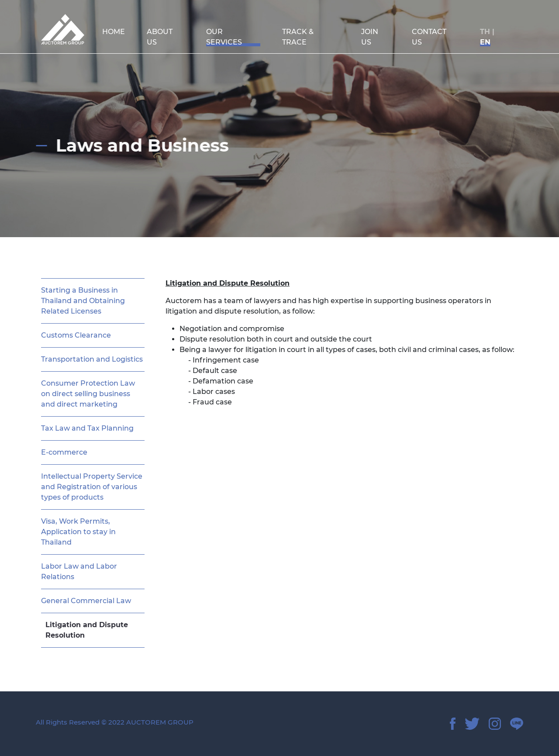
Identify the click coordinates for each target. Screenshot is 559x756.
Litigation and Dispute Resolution (87, 630)
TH (485, 32)
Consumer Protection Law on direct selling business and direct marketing (88, 394)
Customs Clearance (76, 335)
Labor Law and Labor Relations (79, 571)
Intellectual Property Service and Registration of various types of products (92, 487)
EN (485, 42)
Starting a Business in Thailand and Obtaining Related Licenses (83, 301)
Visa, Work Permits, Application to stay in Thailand (78, 532)
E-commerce (64, 452)
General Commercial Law (86, 601)
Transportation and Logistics (92, 359)
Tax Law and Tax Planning (87, 428)
